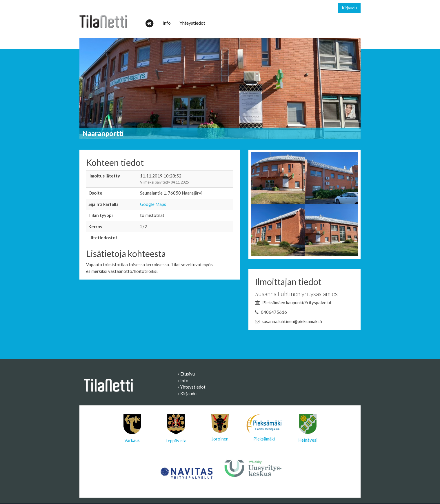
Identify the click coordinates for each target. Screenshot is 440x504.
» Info (183, 380)
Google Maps (153, 204)
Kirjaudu (349, 8)
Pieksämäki (264, 428)
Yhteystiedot (192, 23)
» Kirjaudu (187, 394)
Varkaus (132, 428)
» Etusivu (186, 374)
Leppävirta (176, 429)
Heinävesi (308, 428)
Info (167, 23)
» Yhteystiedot (191, 387)
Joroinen (220, 428)
